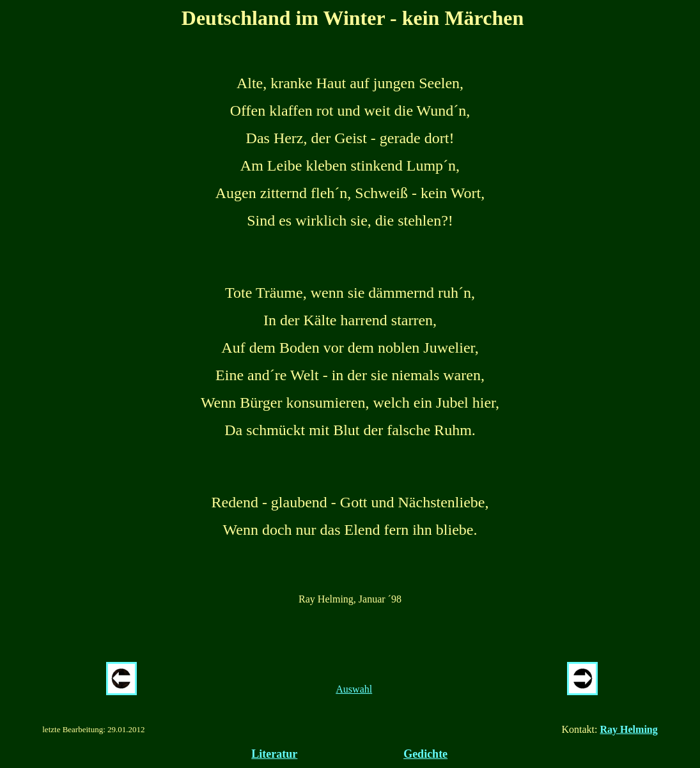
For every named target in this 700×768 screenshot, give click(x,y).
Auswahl (354, 689)
